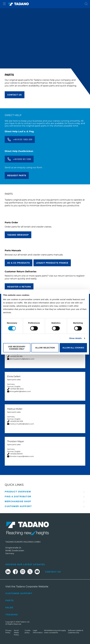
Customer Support (18, 506)
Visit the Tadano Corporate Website (27, 587)
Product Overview (18, 492)
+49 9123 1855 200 (23, 139)
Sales (9, 607)
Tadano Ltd (25, 622)
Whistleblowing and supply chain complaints (55, 631)
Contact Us (53, 572)
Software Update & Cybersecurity (75, 631)
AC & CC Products (19, 263)
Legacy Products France (52, 263)
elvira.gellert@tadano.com (20, 391)
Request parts (17, 175)
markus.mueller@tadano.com (22, 424)
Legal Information (38, 631)
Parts (10, 600)
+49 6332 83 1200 (22, 159)
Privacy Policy (8, 631)
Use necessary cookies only (17, 348)
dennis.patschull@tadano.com (22, 359)
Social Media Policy (16, 633)
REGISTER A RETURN (19, 287)
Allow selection (45, 348)
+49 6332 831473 (16, 454)
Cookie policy (28, 631)
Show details (75, 338)
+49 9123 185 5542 (17, 389)
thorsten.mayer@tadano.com (22, 456)
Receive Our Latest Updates (25, 564)
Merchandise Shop (18, 501)
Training (12, 614)
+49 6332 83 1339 (16, 421)
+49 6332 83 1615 (16, 356)
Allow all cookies (73, 348)
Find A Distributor (18, 496)
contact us (15, 95)
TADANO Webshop (18, 235)
